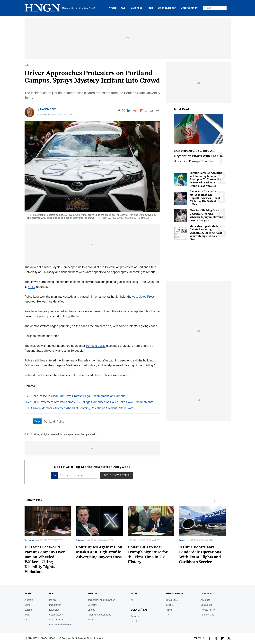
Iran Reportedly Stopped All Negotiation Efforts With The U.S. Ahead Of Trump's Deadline (199, 156)
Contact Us (206, 605)
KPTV (31, 287)
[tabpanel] (50, 541)
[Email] (151, 111)
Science (135, 616)
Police (61, 422)
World (113, 8)
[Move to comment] (157, 111)
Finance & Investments (99, 615)
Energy (91, 610)
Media (91, 620)
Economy (92, 605)
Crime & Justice (57, 620)
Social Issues (56, 615)
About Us (205, 600)
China (28, 605)
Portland (49, 422)
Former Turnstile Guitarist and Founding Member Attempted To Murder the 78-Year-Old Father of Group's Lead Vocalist (206, 180)
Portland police (96, 346)
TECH (134, 593)
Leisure (170, 605)
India (27, 615)
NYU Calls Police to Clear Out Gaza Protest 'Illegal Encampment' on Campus (75, 396)
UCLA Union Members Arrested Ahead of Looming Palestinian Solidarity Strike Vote (79, 408)
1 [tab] (215, 501)
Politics (53, 600)
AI (132, 600)
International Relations (61, 625)
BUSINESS (93, 593)
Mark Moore (48, 109)
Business (137, 8)
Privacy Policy (208, 610)
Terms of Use (207, 615)
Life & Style (172, 600)
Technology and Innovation (101, 600)
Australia (29, 600)
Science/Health (167, 8)
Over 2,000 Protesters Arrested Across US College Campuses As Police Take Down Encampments (89, 402)
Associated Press (143, 297)
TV (167, 615)
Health (134, 621)
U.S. (124, 8)
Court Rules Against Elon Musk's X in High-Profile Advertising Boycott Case (99, 552)
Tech (150, 8)
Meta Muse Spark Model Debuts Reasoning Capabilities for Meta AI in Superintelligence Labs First (206, 233)
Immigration (55, 605)
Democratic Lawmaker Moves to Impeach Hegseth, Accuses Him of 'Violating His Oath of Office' (205, 198)
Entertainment (190, 8)
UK (26, 620)
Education (54, 610)
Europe (28, 610)
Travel (182, 540)
